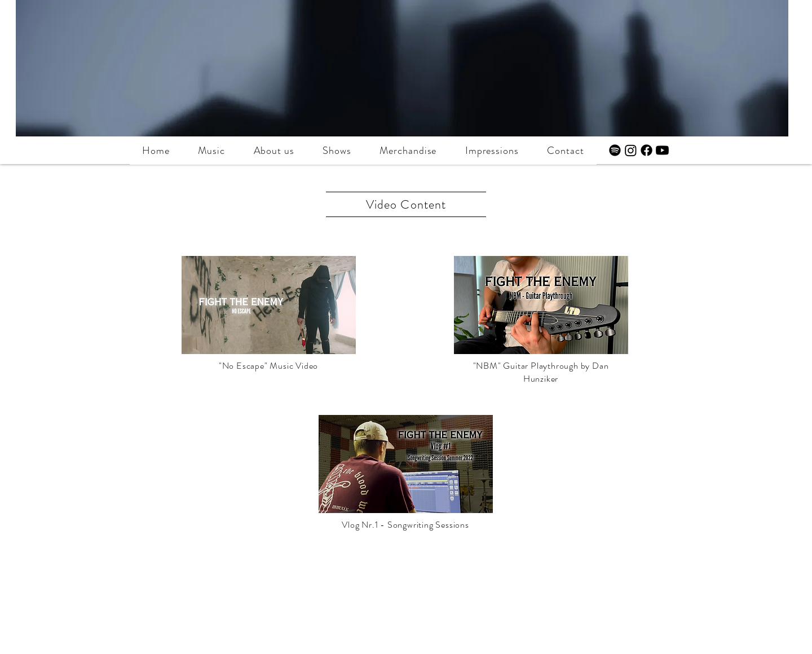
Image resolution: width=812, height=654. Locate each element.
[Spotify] (615, 150)
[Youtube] (662, 150)
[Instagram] (631, 150)
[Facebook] (646, 150)
